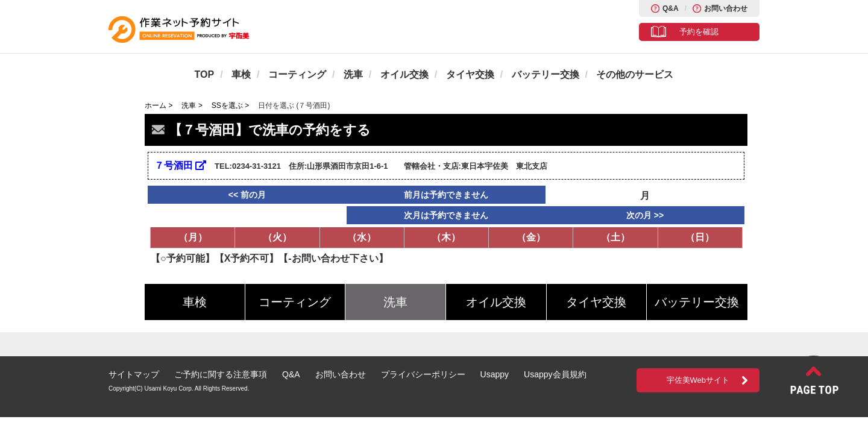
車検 (241, 74)
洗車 (353, 74)
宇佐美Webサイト (698, 380)
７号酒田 (180, 165)
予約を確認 (699, 32)
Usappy (495, 374)
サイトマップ (134, 374)
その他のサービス (635, 74)
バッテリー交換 (546, 74)
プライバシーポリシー (423, 374)
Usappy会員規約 (555, 374)
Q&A (671, 8)
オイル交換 (404, 74)
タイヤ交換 (470, 74)
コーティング (297, 74)
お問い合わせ (726, 8)
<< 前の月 (247, 195)
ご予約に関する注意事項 (221, 374)
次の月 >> (645, 215)
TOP (205, 74)
